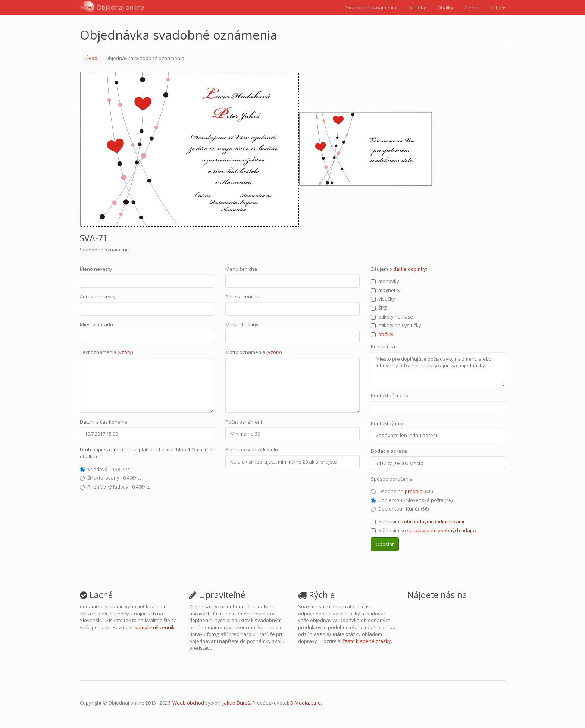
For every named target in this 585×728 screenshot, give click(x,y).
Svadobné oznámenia (371, 7)
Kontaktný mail (388, 423)
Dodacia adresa (389, 451)
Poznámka (383, 346)
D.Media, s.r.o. (306, 703)
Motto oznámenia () (254, 352)
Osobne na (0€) (402, 491)
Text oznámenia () (106, 352)
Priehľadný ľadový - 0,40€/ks (115, 487)
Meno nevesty (96, 269)
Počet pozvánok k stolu (252, 449)
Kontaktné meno (390, 395)
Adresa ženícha (243, 296)
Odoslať (385, 544)
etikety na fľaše (392, 317)
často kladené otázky (367, 641)
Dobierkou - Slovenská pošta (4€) (412, 500)
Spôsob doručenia (392, 479)
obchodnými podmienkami (434, 521)
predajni (414, 491)
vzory (125, 352)
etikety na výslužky (396, 325)
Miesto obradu (96, 324)
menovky (385, 281)
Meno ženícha (241, 269)
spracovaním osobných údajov (442, 530)
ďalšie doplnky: (410, 269)
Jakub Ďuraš (236, 703)
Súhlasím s (417, 521)
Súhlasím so (424, 530)
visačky (383, 299)
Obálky (445, 7)
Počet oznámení (244, 422)
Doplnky (417, 7)
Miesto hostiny (242, 324)
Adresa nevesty (98, 296)
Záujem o (399, 269)
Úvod (91, 58)
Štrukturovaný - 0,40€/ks (111, 478)
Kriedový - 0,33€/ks (105, 469)
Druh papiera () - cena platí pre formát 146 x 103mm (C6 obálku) (146, 453)
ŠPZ (379, 308)
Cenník (472, 7)
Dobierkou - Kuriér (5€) (400, 509)
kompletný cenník (155, 627)
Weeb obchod (188, 703)
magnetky (386, 290)
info (117, 449)
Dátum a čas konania (104, 422)
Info (498, 7)
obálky (386, 334)
